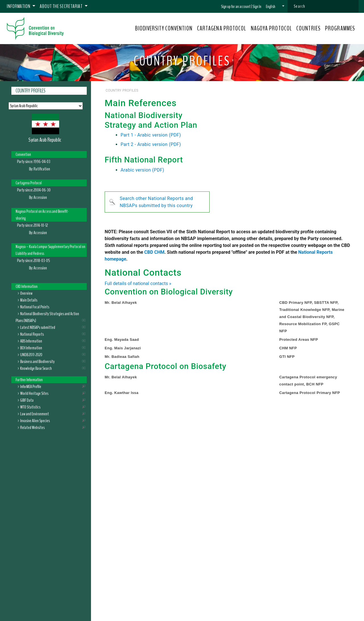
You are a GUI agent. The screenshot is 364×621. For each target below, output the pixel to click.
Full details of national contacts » (138, 283)
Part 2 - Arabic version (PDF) (151, 144)
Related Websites (32, 428)
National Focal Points (35, 307)
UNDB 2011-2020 (31, 355)
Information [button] (19, 6)
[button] (275, 7)
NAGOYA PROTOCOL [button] (271, 28)
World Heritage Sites (34, 393)
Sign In (257, 7)
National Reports (32, 334)
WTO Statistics (30, 407)
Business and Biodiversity (37, 362)
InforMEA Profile (31, 387)
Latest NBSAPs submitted (38, 327)
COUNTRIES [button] (308, 28)
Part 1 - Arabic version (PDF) (151, 135)
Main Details (29, 300)
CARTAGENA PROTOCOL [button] (222, 28)
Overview (26, 293)
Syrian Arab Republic (45, 140)
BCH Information (31, 348)
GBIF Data (27, 400)
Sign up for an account (236, 7)
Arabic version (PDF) (142, 170)
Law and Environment (35, 414)
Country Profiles (31, 91)
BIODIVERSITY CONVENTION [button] (164, 28)
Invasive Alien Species (35, 421)
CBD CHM (154, 252)
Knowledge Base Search (36, 368)
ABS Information (31, 341)
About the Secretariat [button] (62, 6)
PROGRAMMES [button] (340, 28)
